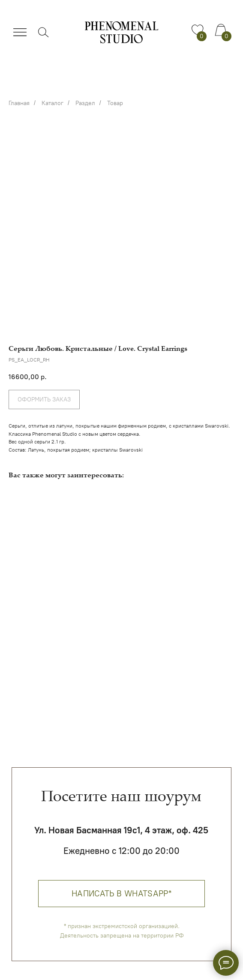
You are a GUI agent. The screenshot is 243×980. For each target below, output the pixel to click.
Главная (19, 103)
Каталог (52, 103)
